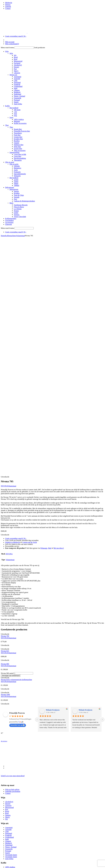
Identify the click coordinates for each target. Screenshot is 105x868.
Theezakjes (18, 160)
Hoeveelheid (14, 108)
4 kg (15, 114)
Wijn (7, 51)
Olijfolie (17, 166)
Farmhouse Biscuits (21, 205)
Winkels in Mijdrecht (13, 311)
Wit (15, 55)
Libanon (17, 90)
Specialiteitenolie (20, 174)
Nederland (17, 94)
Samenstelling (14, 152)
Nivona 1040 (5, 463)
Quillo (16, 213)
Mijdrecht (9, 3)
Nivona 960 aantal (7, 442)
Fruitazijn (17, 172)
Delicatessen (10, 187)
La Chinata (18, 209)
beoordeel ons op (18, 494)
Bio (6, 721)
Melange (17, 121)
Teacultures (18, 133)
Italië (16, 88)
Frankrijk (17, 84)
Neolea (16, 211)
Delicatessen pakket (12, 699)
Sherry (16, 71)
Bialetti (8, 720)
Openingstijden (8, 813)
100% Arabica (19, 119)
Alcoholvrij (18, 65)
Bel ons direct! (59, 317)
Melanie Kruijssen (53, 479)
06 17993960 (13, 831)
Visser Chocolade (20, 217)
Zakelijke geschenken (13, 560)
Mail (50, 317)
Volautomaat (20, 236)
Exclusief (17, 63)
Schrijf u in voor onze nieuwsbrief (13, 544)
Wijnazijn (17, 176)
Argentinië (18, 77)
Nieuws (8, 5)
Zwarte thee (18, 149)
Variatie (17, 143)
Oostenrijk (18, 98)
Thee (7, 125)
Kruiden (17, 193)
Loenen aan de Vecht (30, 311)
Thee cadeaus (10, 757)
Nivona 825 (5, 419)
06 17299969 (13, 806)
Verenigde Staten (11, 623)
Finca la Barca (19, 207)
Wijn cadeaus (10, 755)
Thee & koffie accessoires (14, 639)
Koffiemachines (11, 219)
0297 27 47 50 (9, 804)
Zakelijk (8, 7)
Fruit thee (17, 135)
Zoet (15, 199)
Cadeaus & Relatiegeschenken (24, 201)
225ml (16, 180)
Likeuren (17, 73)
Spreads (17, 197)
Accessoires (9, 222)
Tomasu (17, 215)
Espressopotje (10, 727)
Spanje (16, 102)
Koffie (7, 106)
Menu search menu (7, 48)
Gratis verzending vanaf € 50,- (16, 36)
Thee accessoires (20, 151)
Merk (11, 203)
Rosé (16, 59)
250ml (16, 182)
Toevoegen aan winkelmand (11, 444)
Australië (17, 79)
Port (15, 69)
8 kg (15, 116)
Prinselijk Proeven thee (22, 131)
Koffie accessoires (20, 123)
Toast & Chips (19, 195)
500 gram (17, 110)
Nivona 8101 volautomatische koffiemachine (16, 448)
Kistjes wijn (9, 747)
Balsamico (18, 168)
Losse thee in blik (20, 154)
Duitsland (17, 83)
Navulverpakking (20, 158)
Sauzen (16, 191)
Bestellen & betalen (12, 857)
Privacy (8, 858)
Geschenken (9, 220)
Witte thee (17, 147)
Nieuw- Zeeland (19, 96)
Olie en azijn (10, 162)
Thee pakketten (10, 751)
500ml (16, 184)
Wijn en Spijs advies (12, 558)
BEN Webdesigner (23, 862)
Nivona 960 (5, 432)
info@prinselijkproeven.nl (10, 809)
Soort (11, 117)
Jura (7, 723)
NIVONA (4, 255)
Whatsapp (44, 317)
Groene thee (18, 137)
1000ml (16, 185)
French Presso (10, 729)
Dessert (16, 67)
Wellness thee (19, 145)
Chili (16, 81)
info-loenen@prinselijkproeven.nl (13, 835)
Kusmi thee (18, 129)
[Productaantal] (24, 442)
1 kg (15, 112)
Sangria (8, 584)
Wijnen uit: (13, 75)
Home (3, 236)
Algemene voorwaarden (13, 855)
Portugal (17, 100)
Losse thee (18, 156)
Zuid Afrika (18, 104)
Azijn (16, 170)
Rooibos (17, 141)
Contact (8, 8)
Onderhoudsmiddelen (13, 733)
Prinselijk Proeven (17, 482)
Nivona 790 (5, 405)
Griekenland (18, 86)
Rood (16, 57)
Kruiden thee (18, 139)
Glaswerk (8, 224)
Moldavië (17, 92)
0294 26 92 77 (9, 829)
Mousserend (18, 61)
